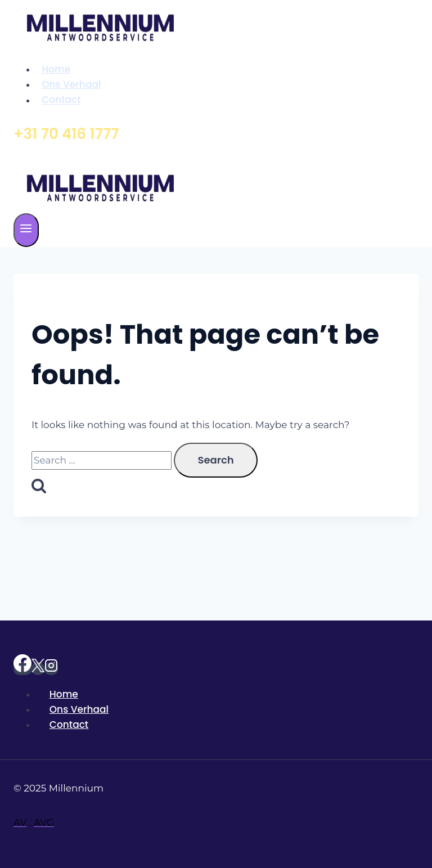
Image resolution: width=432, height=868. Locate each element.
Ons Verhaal (71, 84)
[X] (38, 669)
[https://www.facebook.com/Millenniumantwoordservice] (22, 669)
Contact (61, 100)
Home (56, 69)
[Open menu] (26, 230)
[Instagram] (51, 669)
